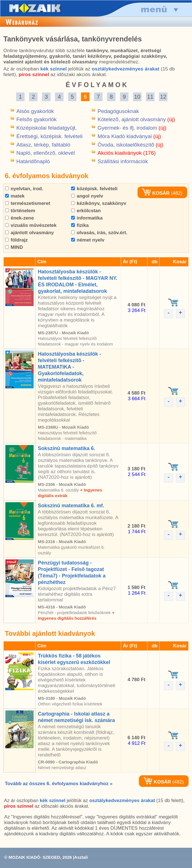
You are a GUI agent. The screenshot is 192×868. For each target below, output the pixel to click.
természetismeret (28, 203)
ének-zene (19, 218)
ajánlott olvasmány (30, 233)
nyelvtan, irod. (24, 189)
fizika (80, 225)
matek (15, 196)
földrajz (16, 240)
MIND (14, 247)
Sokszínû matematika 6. (66, 448)
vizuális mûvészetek (31, 225)
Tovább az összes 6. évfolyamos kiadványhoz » (59, 784)
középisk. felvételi (94, 189)
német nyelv (88, 240)
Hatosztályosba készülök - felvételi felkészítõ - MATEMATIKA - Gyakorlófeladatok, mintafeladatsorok (69, 367)
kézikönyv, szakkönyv (99, 203)
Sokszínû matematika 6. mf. (71, 506)
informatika (87, 218)
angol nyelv (87, 196)
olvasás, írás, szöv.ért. (99, 233)
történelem (20, 211)
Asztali (81, 857)
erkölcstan (86, 211)
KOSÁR (156, 193)
